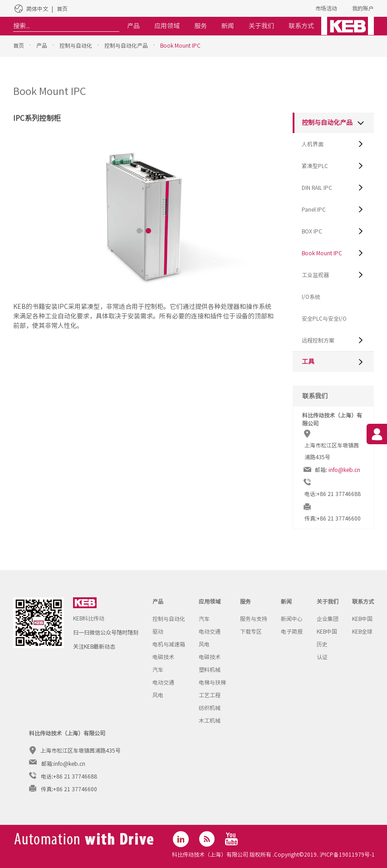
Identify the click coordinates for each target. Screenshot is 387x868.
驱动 (158, 631)
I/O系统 (311, 297)
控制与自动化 (76, 45)
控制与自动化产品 (126, 45)
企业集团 (328, 619)
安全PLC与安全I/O (324, 318)
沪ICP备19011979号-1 (346, 854)
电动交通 (163, 682)
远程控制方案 (318, 340)
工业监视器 (315, 275)
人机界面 (313, 144)
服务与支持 (254, 619)
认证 (322, 657)
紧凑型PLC (315, 166)
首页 (62, 9)
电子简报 (292, 631)
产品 (42, 45)
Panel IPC (314, 209)
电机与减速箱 (169, 644)
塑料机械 (210, 670)
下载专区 (251, 631)
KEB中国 (327, 631)
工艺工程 (210, 695)
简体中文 (37, 9)
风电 (158, 695)
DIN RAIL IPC (317, 188)
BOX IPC (312, 231)
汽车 (158, 670)
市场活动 (326, 8)
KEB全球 (362, 631)
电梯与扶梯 (212, 682)
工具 (308, 362)
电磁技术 (163, 657)
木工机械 (210, 720)
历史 (322, 644)
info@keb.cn (344, 470)
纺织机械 (210, 708)
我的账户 (363, 8)
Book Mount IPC (180, 45)
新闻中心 (292, 619)
